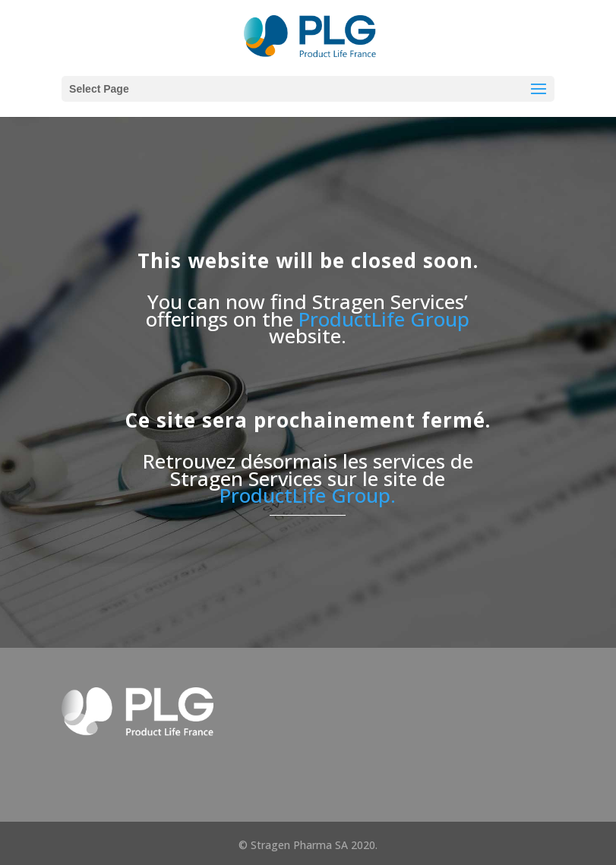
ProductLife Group (384, 319)
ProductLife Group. (308, 495)
